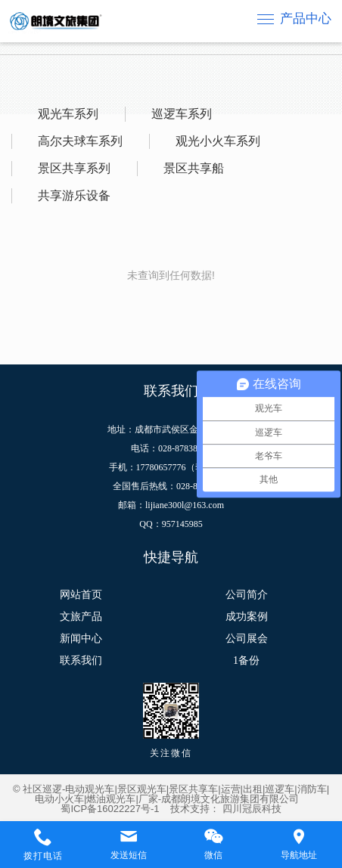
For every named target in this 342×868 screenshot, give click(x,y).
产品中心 (306, 19)
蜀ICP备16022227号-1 (110, 809)
